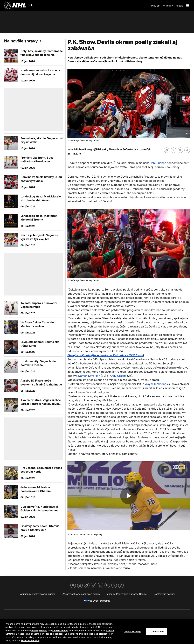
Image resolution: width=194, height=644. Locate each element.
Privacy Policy (39, 630)
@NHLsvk (100, 149)
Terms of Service (30, 640)
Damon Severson (89, 376)
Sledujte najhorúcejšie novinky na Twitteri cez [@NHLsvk (105, 355)
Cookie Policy (60, 630)
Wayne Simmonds (156, 384)
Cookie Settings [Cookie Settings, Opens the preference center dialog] (132, 632)
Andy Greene (118, 376)
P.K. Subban (159, 163)
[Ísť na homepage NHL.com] (15, 5)
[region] (97, 631)
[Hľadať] (31, 5)
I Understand (157, 632)
